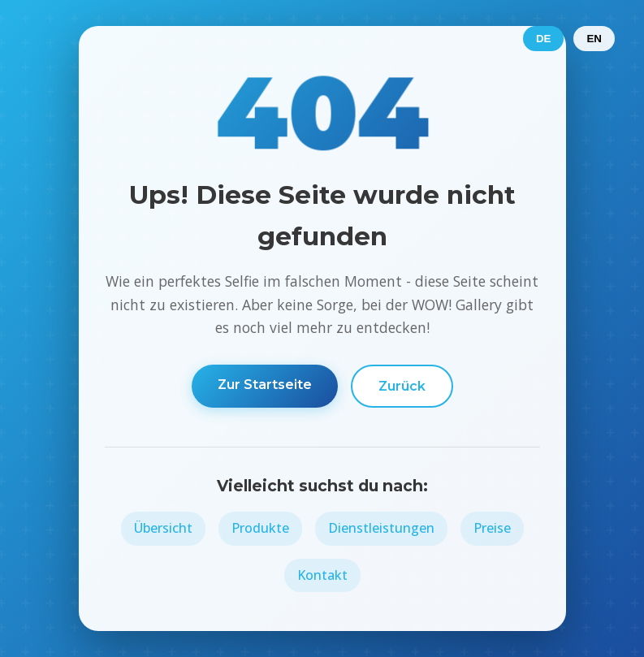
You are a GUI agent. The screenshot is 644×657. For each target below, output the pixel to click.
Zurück (402, 386)
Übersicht (163, 528)
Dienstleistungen (381, 528)
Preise (492, 528)
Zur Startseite (265, 385)
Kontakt (322, 575)
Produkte (260, 528)
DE (544, 39)
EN (594, 39)
